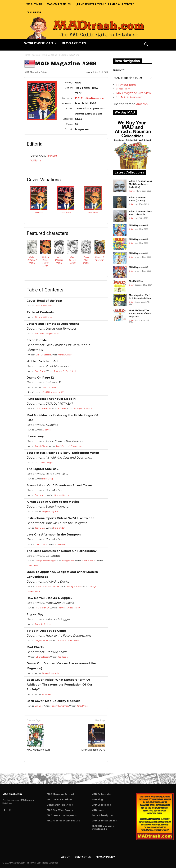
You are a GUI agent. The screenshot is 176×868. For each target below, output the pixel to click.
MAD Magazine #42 (139, 239)
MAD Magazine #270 (93, 737)
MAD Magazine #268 (39, 737)
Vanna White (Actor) (86, 260)
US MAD (36, 55)
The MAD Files (136, 281)
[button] (146, 45)
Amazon (142, 104)
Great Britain (66, 213)
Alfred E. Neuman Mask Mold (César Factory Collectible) (140, 184)
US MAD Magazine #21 (53, 392)
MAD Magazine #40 (139, 267)
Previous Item (126, 85)
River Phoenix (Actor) (73, 260)
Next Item (123, 89)
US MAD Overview (129, 97)
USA (131, 204)
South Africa (93, 213)
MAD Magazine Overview (134, 93)
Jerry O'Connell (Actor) (59, 260)
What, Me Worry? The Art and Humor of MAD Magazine (140, 314)
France (132, 191)
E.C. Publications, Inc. (90, 98)
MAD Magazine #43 (139, 225)
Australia (39, 213)
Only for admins (36, 768)
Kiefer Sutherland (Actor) (32, 260)
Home (27, 55)
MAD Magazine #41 (139, 253)
